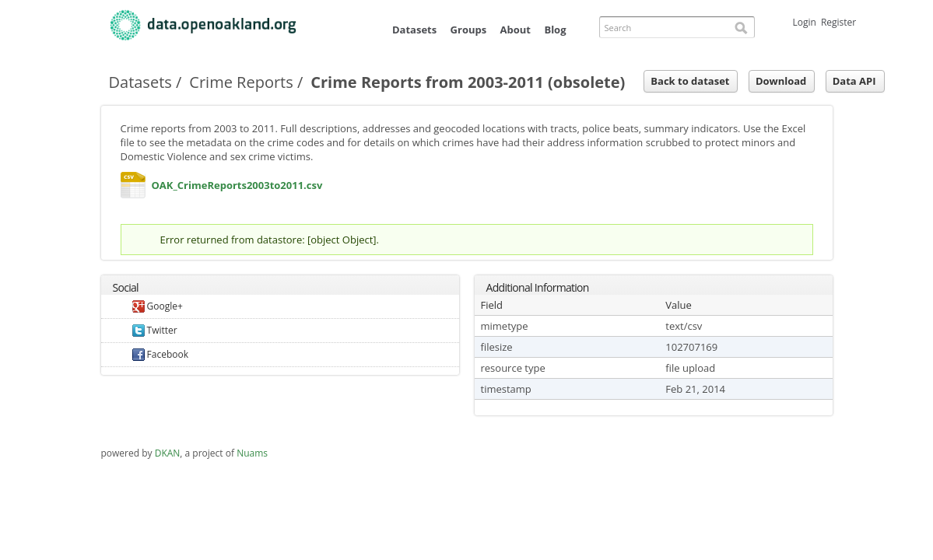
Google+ (158, 306)
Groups (469, 30)
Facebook (161, 354)
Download (781, 81)
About (516, 30)
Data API (854, 81)
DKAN (168, 453)
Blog (555, 30)
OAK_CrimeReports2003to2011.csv (133, 189)
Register (838, 22)
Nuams (252, 453)
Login (805, 22)
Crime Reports (241, 82)
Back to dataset (690, 81)
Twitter (155, 330)
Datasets (414, 30)
